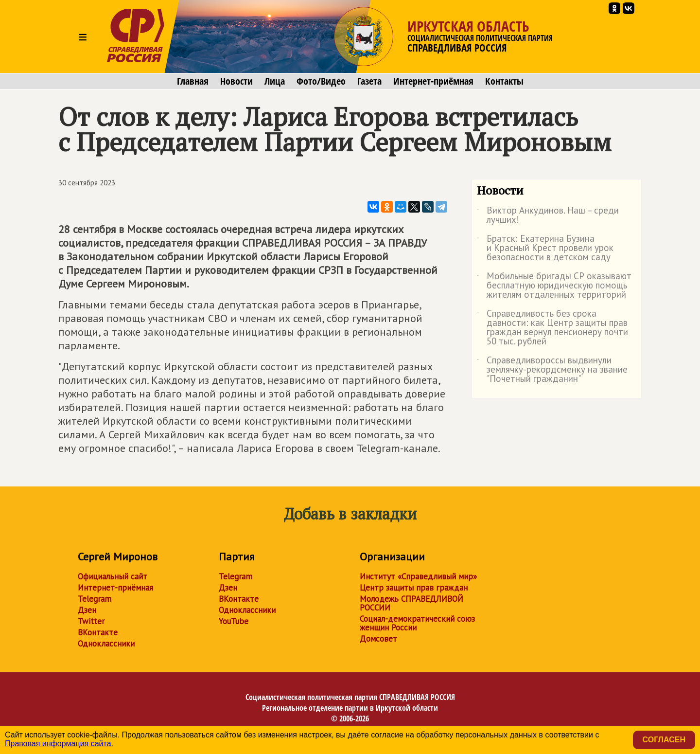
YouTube (234, 621)
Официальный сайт (113, 576)
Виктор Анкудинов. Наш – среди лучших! (548, 215)
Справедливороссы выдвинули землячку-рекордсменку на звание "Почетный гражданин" (552, 370)
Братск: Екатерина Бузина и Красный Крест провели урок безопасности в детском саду (545, 248)
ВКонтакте (98, 632)
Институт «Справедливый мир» (418, 576)
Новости (236, 81)
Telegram (95, 599)
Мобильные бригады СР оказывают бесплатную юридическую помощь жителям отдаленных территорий (554, 286)
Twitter (91, 621)
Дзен (87, 610)
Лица (275, 81)
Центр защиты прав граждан (414, 588)
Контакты (504, 81)
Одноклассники (106, 644)
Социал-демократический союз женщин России (417, 623)
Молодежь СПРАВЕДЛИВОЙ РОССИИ (411, 603)
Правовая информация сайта (58, 744)
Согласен (664, 740)
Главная (193, 81)
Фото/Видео (321, 81)
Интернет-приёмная (433, 81)
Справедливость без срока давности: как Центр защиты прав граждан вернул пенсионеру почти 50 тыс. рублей (552, 328)
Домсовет (378, 639)
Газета (369, 81)
